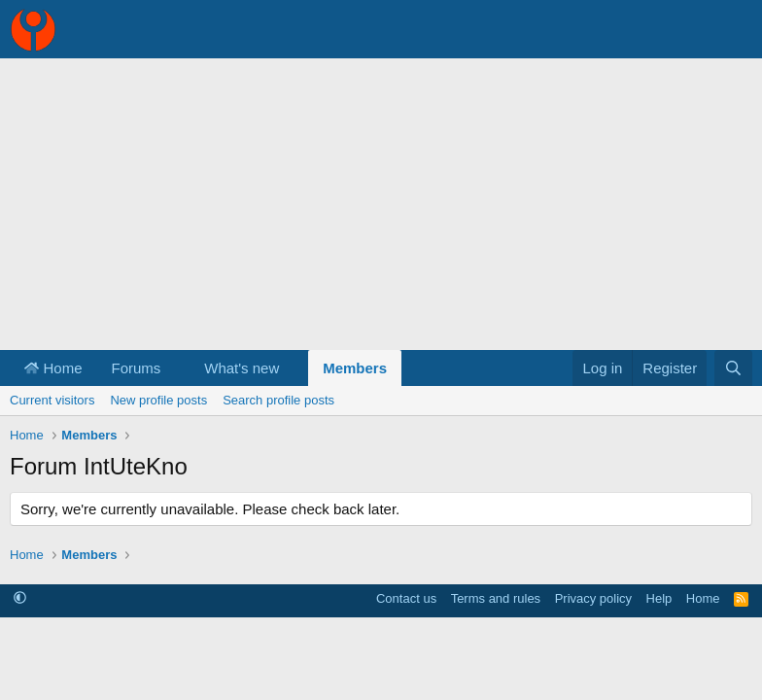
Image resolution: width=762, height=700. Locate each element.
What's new (242, 368)
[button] (176, 368)
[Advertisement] (381, 204)
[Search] (733, 368)
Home (53, 368)
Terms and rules (496, 598)
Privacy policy (593, 598)
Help (659, 598)
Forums (137, 368)
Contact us (406, 598)
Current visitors (52, 400)
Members (355, 368)
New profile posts (158, 400)
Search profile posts (278, 400)
